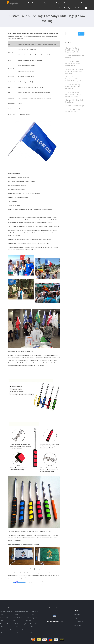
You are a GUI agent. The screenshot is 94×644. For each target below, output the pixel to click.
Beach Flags (32, 3)
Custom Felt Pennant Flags (75, 106)
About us (78, 8)
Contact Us (78, 625)
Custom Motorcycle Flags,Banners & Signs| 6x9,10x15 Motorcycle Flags (75, 79)
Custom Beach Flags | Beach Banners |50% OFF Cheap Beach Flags (74, 94)
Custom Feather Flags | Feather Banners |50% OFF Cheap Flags (74, 87)
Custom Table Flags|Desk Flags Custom (74, 101)
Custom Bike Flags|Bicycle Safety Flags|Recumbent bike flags (74, 71)
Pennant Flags (43, 3)
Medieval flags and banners (31, 619)
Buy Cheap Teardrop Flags (6, 613)
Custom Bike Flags (33, 631)
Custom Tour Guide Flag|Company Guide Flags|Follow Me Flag (72, 50)
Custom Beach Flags (34, 625)
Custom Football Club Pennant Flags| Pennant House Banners (73, 63)
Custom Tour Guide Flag (6, 631)
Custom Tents (68, 3)
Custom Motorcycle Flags (21, 625)
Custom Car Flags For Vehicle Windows (73, 111)
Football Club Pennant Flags (22, 613)
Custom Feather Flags (17, 619)
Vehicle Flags (81, 3)
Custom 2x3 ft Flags (4, 619)
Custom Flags (56, 3)
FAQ (76, 618)
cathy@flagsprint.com (55, 621)
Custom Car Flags (34, 613)
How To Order (79, 622)
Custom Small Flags (65, 8)
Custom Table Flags (20, 631)
